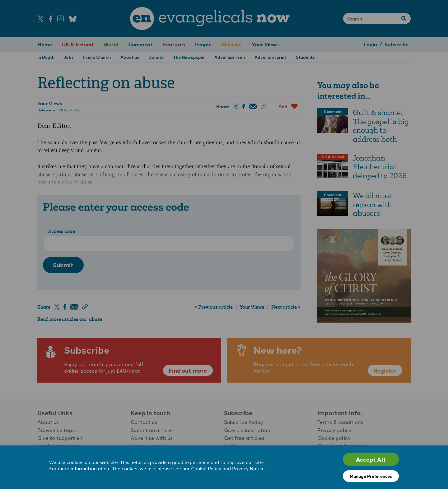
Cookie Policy (206, 469)
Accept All (371, 459)
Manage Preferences (371, 476)
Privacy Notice (248, 469)
